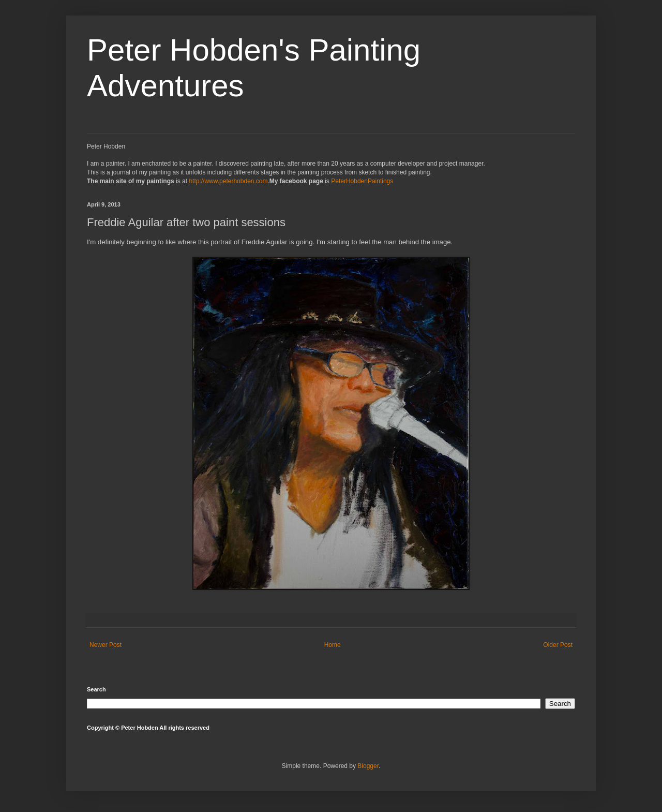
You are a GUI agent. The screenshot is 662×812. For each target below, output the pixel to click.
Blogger (368, 766)
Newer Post (106, 645)
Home (333, 645)
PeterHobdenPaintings (362, 181)
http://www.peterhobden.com (228, 181)
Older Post (558, 645)
